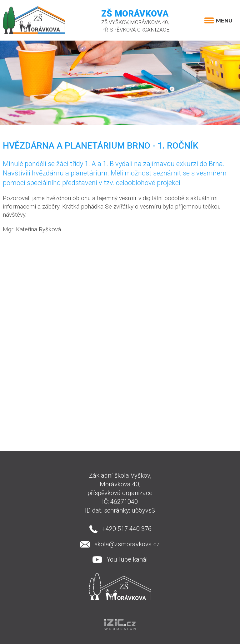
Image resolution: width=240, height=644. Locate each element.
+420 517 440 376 (127, 529)
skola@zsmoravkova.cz (127, 544)
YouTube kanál (127, 559)
